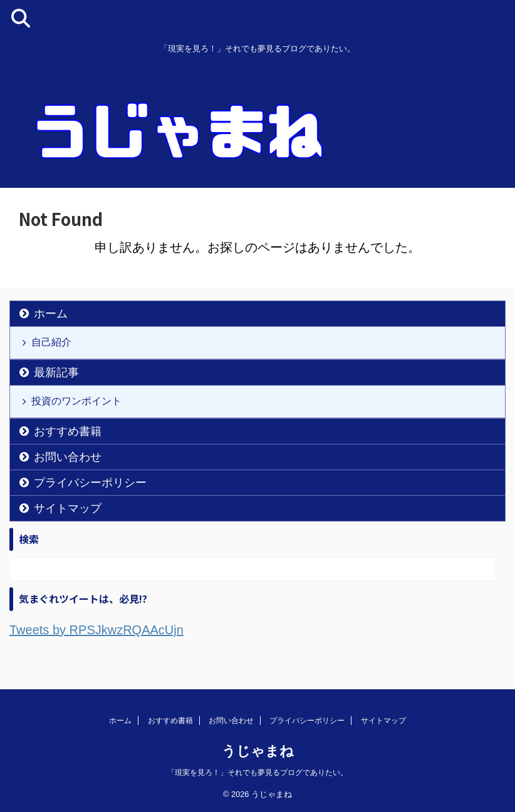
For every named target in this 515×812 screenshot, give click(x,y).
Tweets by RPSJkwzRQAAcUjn (96, 630)
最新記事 (56, 373)
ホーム (51, 314)
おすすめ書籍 (68, 431)
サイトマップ (68, 508)
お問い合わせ (68, 457)
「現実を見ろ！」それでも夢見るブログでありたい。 (257, 773)
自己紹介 (51, 342)
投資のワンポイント (76, 401)
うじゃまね (258, 751)
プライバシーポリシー (90, 483)
